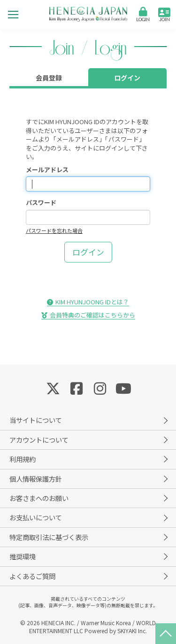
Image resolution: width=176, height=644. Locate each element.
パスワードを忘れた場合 (54, 231)
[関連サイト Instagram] (100, 388)
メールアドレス (47, 170)
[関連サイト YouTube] (123, 388)
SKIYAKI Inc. (132, 631)
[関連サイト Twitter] (53, 388)
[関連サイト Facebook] (77, 388)
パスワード (41, 203)
